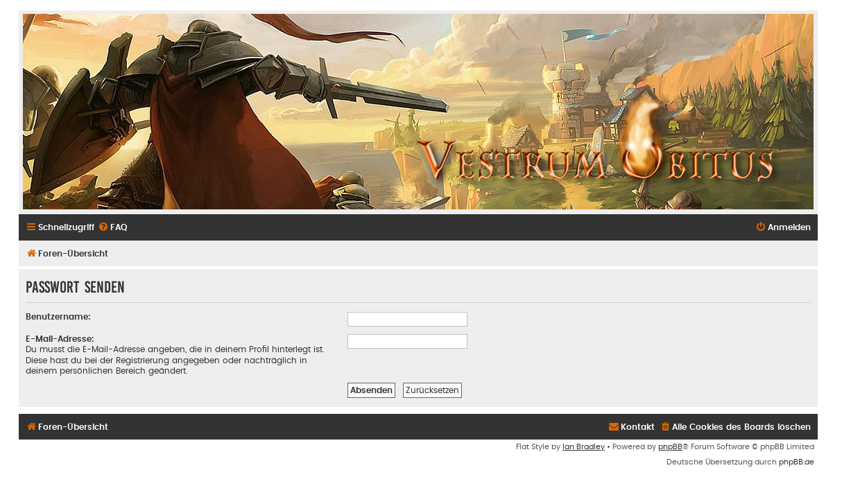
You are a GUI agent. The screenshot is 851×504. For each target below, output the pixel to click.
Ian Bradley (584, 447)
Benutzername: (58, 317)
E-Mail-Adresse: (60, 339)
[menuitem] (112, 227)
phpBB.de (797, 462)
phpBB (670, 447)
